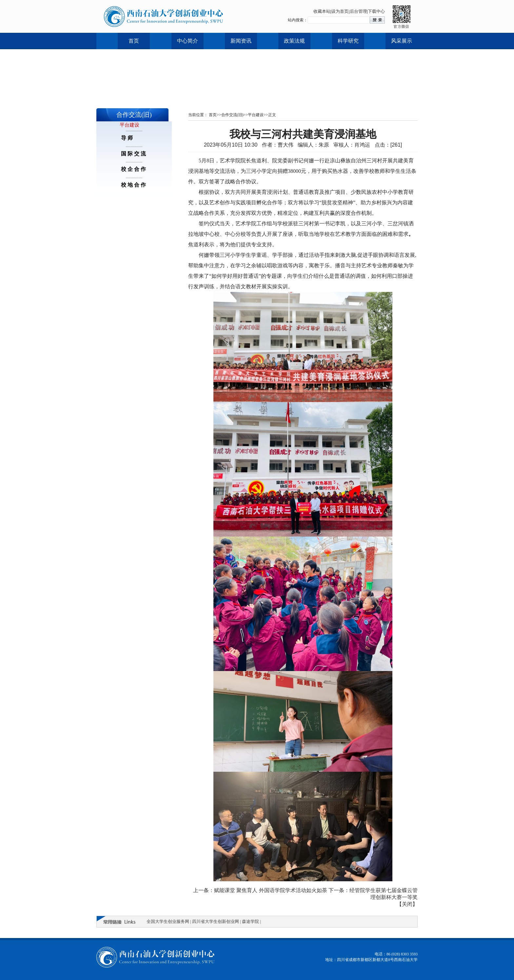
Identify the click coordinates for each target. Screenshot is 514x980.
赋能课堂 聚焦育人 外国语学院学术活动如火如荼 (271, 890)
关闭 (407, 904)
